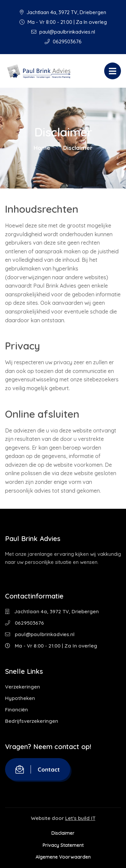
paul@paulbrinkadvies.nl (63, 32)
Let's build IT (80, 818)
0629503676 (63, 42)
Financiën (16, 710)
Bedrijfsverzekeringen (32, 721)
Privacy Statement (63, 845)
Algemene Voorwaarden (63, 857)
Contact (38, 769)
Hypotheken (20, 698)
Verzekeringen (23, 687)
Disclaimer (63, 833)
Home (42, 148)
